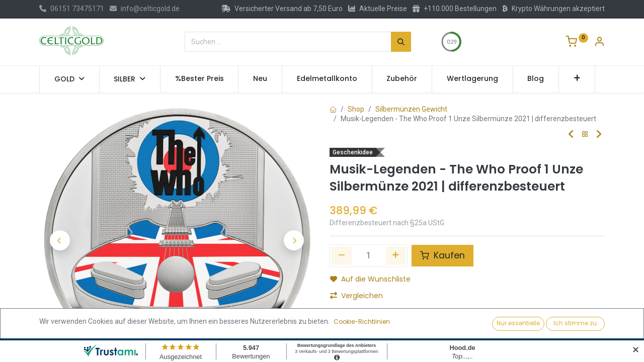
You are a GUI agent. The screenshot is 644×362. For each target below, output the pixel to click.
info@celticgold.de (145, 9)
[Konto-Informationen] (599, 43)
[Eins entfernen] (342, 255)
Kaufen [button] (442, 255)
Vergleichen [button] (356, 296)
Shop (356, 109)
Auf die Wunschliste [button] (370, 279)
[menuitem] (199, 79)
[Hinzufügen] (396, 255)
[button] (577, 79)
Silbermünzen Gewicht (411, 109)
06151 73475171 (72, 9)
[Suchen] (401, 42)
